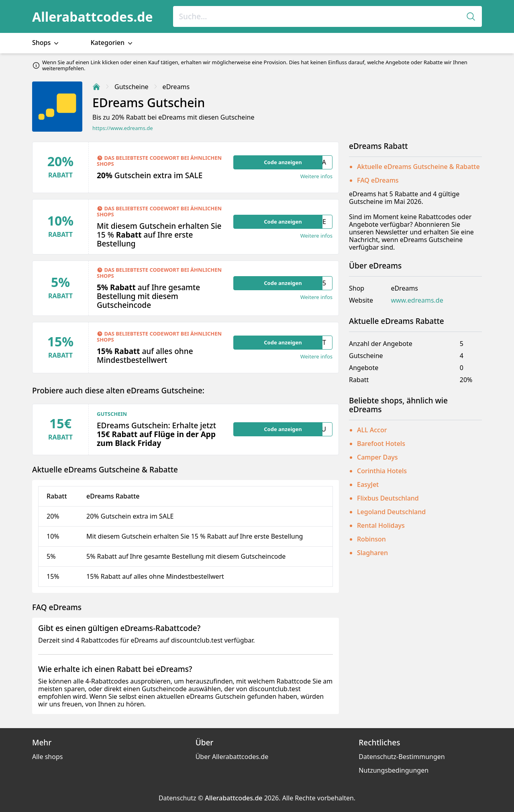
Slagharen (372, 553)
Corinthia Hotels (382, 471)
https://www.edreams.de (123, 128)
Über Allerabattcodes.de (232, 757)
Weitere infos (316, 176)
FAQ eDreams (378, 180)
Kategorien (112, 43)
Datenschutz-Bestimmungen (402, 757)
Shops (46, 43)
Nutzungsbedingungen (394, 770)
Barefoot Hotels (381, 444)
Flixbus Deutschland (388, 498)
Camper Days (377, 457)
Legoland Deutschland (391, 512)
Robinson (371, 539)
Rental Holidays (381, 525)
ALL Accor (372, 430)
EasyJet (368, 484)
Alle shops (47, 757)
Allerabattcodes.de (93, 17)
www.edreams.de (417, 300)
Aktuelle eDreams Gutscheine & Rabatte (418, 167)
